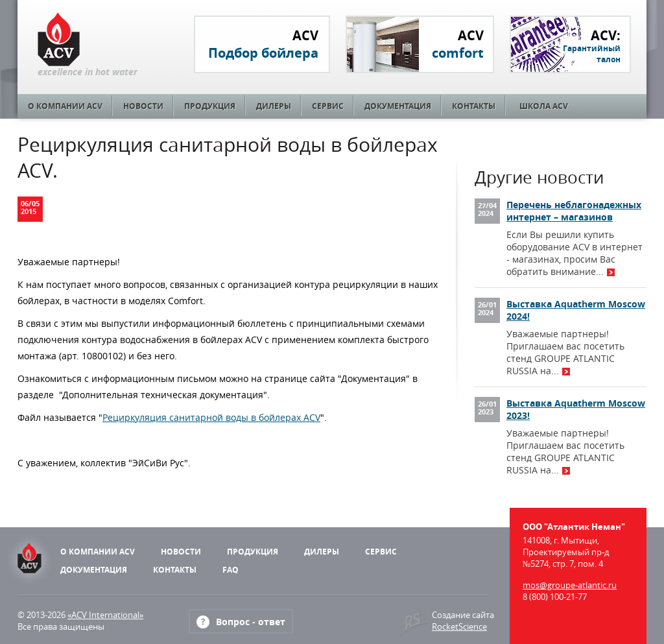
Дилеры (274, 106)
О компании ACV (65, 106)
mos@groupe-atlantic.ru (570, 585)
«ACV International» (105, 615)
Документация (398, 106)
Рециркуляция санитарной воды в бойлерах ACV (211, 417)
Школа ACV (544, 106)
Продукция (210, 106)
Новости (143, 106)
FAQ (231, 570)
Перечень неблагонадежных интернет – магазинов (574, 211)
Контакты (474, 106)
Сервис (328, 106)
